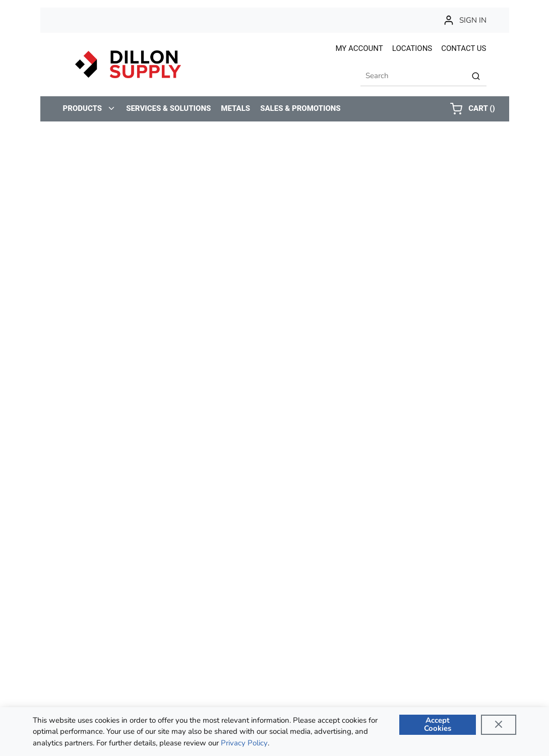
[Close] (499, 725)
